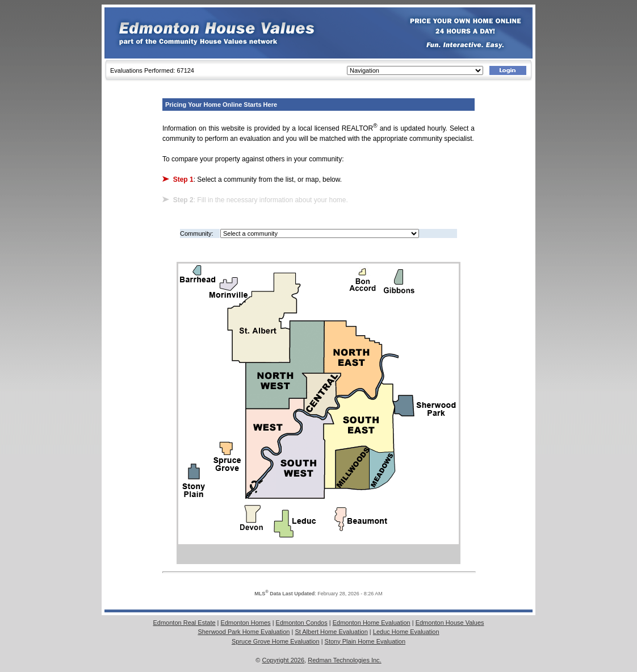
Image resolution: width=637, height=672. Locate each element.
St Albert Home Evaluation (331, 632)
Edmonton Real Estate (184, 623)
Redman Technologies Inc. (344, 660)
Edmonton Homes (246, 623)
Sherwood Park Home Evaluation (244, 632)
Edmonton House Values (450, 623)
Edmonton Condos (302, 623)
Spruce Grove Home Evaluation (276, 641)
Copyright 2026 (284, 660)
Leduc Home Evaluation (406, 632)
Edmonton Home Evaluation (372, 623)
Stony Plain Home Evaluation (365, 641)
